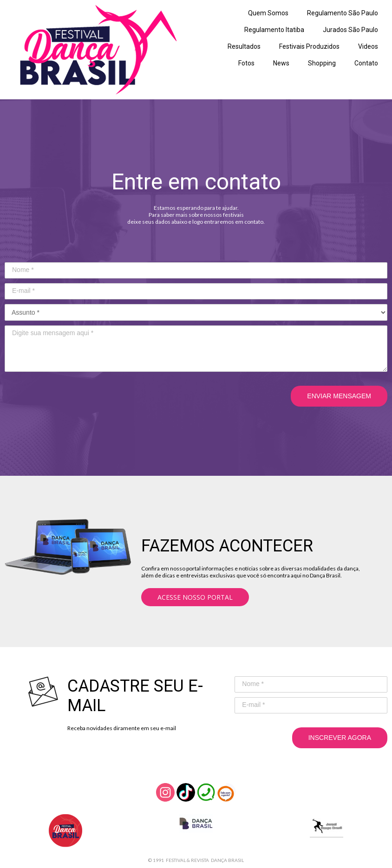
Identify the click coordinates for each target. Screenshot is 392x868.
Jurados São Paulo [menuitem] (350, 30)
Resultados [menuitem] (244, 46)
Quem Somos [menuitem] (268, 13)
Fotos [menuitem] (246, 63)
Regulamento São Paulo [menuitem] (343, 13)
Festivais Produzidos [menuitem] (309, 46)
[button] (195, 597)
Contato (366, 63)
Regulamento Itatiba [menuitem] (274, 30)
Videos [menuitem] (368, 46)
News (281, 63)
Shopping (322, 63)
